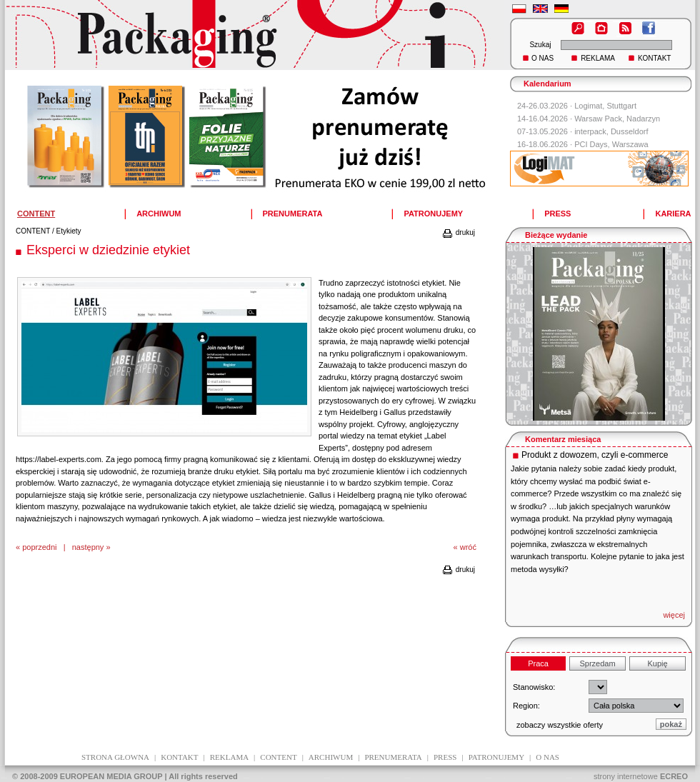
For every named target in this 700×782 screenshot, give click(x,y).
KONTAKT (654, 58)
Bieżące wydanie (556, 235)
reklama (229, 757)
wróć (468, 547)
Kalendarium (547, 84)
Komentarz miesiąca (563, 439)
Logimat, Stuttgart (605, 106)
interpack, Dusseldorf (611, 131)
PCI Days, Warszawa (611, 144)
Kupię (657, 663)
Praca (538, 663)
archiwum (331, 757)
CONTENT (33, 231)
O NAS (542, 58)
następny (88, 547)
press (445, 757)
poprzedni (39, 547)
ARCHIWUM (159, 214)
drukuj (458, 232)
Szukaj (540, 45)
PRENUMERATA (293, 214)
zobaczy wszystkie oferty (560, 725)
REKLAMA (598, 58)
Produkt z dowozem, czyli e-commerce (595, 455)
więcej (674, 615)
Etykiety (69, 231)
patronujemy (496, 757)
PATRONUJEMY (433, 214)
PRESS (557, 214)
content (278, 757)
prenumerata (393, 757)
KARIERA (673, 214)
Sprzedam (597, 663)
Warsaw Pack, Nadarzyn (617, 119)
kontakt (179, 757)
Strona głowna (115, 757)
